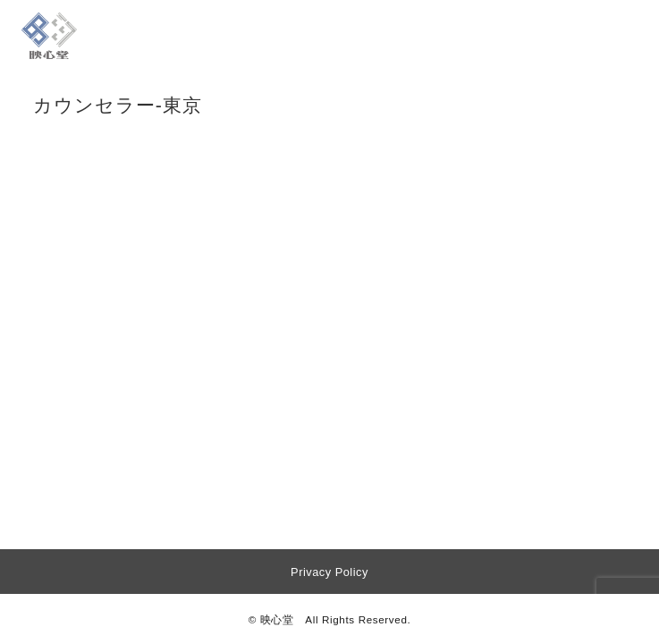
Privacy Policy (329, 572)
